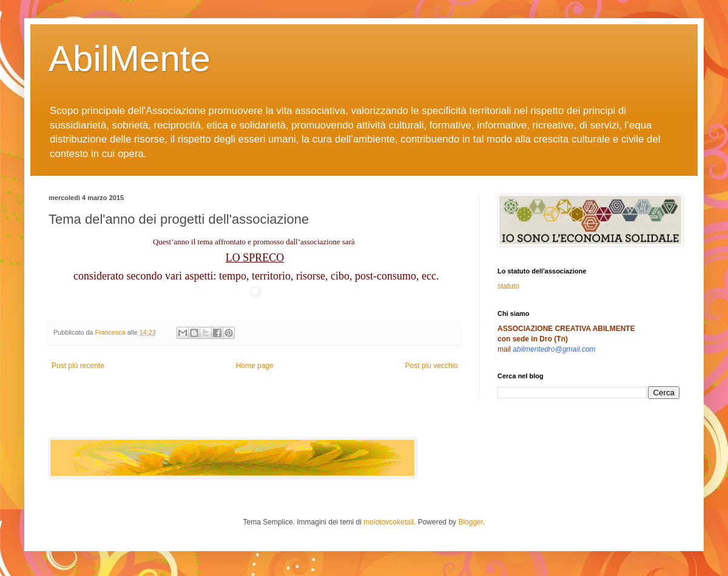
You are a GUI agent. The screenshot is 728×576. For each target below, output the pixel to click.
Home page (255, 366)
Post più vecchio (432, 366)
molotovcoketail (389, 522)
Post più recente (78, 366)
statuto (508, 286)
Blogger (470, 522)
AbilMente (130, 59)
